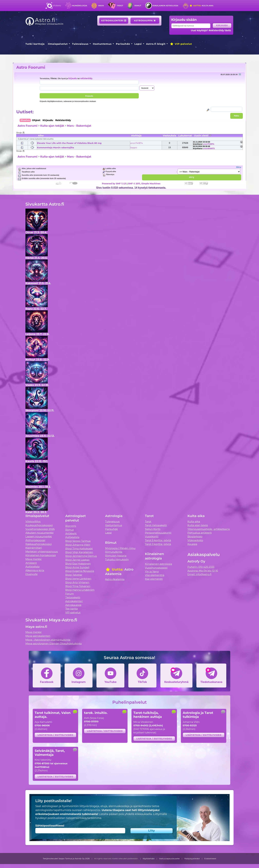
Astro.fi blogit (156, 44)
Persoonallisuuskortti (158, 533)
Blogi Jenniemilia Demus (81, 556)
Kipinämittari (34, 548)
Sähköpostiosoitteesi (50, 826)
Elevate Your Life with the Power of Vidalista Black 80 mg (69, 143)
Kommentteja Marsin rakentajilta (55, 147)
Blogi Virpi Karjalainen (79, 552)
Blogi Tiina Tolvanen (78, 586)
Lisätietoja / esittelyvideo (55, 735)
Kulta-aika (201, 6)
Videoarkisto (195, 540)
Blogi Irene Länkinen (78, 579)
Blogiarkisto (195, 536)
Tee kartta (71, 609)
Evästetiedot (210, 859)
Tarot (120, 6)
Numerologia (80, 6)
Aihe (41, 136)
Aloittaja (136, 136)
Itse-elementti (154, 579)
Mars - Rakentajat (79, 126)
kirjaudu (73, 78)
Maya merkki (34, 559)
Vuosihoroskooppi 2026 (40, 529)
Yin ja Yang (152, 571)
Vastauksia (170, 136)
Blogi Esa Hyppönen (78, 564)
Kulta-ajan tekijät (52, 126)
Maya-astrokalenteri (38, 636)
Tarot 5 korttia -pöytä (158, 540)
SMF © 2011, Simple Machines (144, 183)
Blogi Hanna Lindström (80, 590)
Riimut (138, 6)
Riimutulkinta (114, 552)
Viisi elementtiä (155, 575)
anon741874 (137, 143)
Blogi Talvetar (74, 575)
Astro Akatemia (115, 579)
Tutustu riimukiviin (117, 559)
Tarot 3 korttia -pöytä (158, 544)
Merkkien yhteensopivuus (42, 552)
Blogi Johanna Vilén (78, 545)
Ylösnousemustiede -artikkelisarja (209, 529)
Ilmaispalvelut (58, 44)
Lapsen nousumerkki (39, 536)
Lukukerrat (185, 136)
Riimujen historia (116, 556)
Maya (101, 6)
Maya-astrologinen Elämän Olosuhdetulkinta (54, 643)
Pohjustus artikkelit (200, 533)
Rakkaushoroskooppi (39, 544)
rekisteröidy (86, 78)
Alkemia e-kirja (35, 570)
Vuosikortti (152, 536)
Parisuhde (123, 44)
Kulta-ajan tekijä (198, 525)
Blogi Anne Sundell (77, 567)
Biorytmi (71, 526)
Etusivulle (32, 574)
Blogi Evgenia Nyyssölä (80, 571)
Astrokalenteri (114, 21)
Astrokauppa (145, 21)
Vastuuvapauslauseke (169, 859)
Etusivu (57, 6)
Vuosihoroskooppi (156, 568)
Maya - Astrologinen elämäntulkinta (48, 640)
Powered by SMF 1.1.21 (114, 183)
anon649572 (209, 148)
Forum (69, 594)
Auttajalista (32, 567)
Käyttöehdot (149, 859)
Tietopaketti (73, 597)
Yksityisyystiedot (192, 859)
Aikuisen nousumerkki (39, 533)
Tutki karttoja (35, 44)
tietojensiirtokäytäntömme (84, 818)
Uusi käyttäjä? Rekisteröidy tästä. (211, 30)
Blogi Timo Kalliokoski (79, 549)
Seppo (134, 147)
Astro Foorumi (31, 67)
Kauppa (192, 544)
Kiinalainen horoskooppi (41, 555)
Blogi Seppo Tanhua (78, 541)
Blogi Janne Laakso (77, 560)
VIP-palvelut (181, 44)
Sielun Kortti (153, 529)
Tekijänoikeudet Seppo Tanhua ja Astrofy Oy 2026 (66, 859)
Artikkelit (31, 563)
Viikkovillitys (33, 521)
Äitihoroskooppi (35, 540)
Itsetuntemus (102, 44)
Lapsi (138, 44)
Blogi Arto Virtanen (77, 582)
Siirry (239, 167)
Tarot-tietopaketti (156, 525)
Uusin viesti (203, 136)
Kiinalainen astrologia (165, 6)
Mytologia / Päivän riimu (120, 548)
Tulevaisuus (80, 44)
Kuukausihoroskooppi (39, 525)
